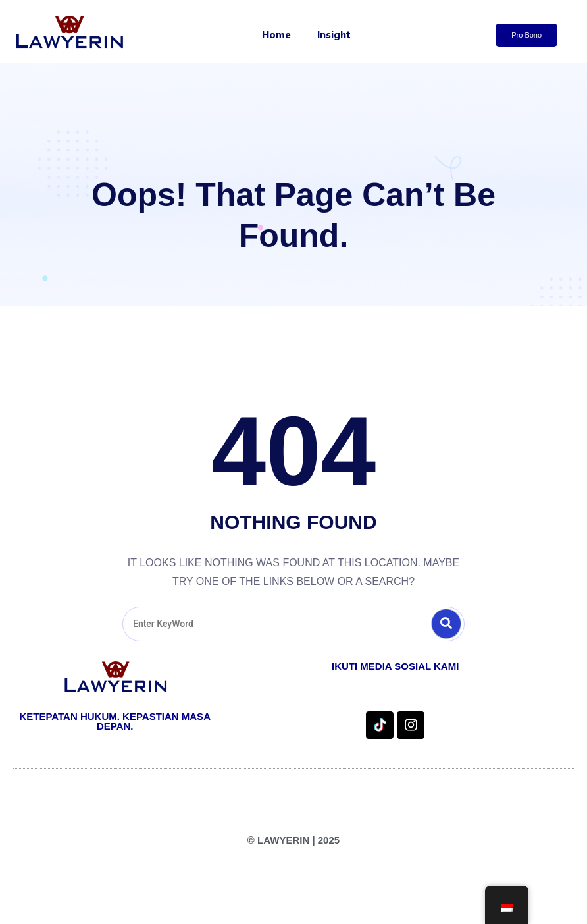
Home (276, 35)
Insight (334, 35)
